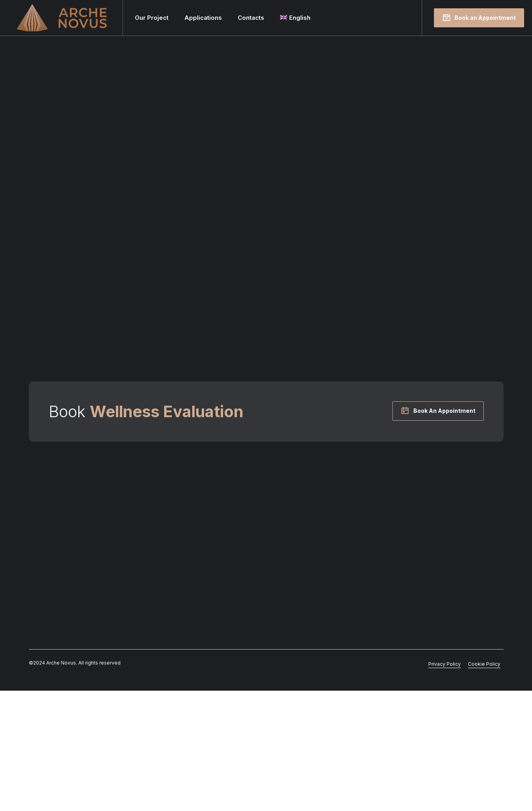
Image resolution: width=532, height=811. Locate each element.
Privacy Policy (445, 784)
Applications (203, 18)
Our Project (152, 18)
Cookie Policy (484, 784)
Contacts (251, 18)
